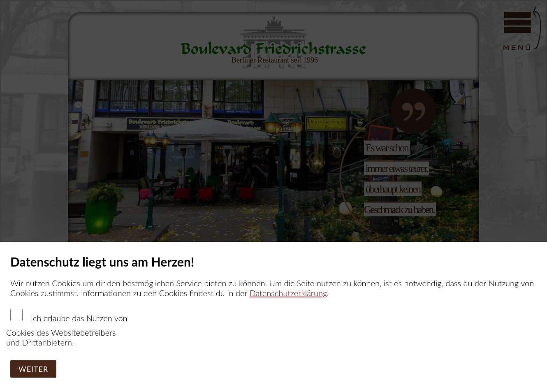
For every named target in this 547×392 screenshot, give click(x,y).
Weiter (33, 369)
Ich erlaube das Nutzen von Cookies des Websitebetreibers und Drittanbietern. (67, 328)
